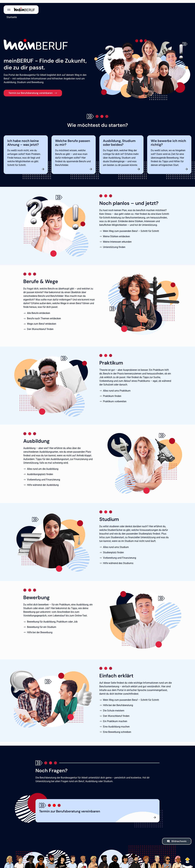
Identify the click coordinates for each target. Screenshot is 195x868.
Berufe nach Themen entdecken (44, 316)
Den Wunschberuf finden (40, 326)
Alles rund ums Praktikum (117, 388)
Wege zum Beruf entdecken (42, 321)
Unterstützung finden (114, 244)
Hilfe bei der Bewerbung (40, 629)
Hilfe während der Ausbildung (43, 482)
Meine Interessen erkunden (117, 239)
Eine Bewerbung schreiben (117, 729)
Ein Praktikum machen (115, 718)
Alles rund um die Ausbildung (43, 466)
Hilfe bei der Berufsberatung (118, 702)
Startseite (9, 14)
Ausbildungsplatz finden (40, 471)
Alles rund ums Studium (116, 544)
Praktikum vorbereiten (115, 398)
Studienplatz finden (113, 550)
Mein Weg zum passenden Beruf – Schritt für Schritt (131, 228)
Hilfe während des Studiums (118, 560)
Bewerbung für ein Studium (42, 624)
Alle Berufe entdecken (39, 310)
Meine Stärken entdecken (116, 234)
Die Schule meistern (114, 708)
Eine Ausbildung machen (116, 724)
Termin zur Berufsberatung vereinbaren (31, 90)
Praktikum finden (112, 393)
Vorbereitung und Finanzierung (43, 477)
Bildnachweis (179, 838)
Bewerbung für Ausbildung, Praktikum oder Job (52, 619)
